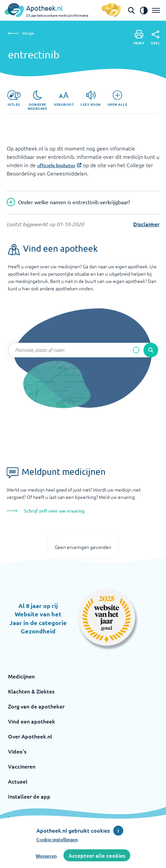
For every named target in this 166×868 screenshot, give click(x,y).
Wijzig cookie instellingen (39, 818)
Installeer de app (29, 796)
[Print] (139, 38)
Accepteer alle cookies (97, 855)
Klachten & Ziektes (31, 691)
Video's (17, 751)
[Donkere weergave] (37, 100)
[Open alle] (118, 98)
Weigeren (46, 856)
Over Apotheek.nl (30, 736)
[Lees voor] (91, 98)
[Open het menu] (156, 10)
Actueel (18, 781)
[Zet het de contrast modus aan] (144, 10)
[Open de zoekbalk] (131, 10)
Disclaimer (146, 224)
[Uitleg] (14, 98)
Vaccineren (22, 766)
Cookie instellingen (57, 839)
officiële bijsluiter (56, 165)
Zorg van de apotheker (36, 706)
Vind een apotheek (32, 721)
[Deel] (155, 38)
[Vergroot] (64, 98)
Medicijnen (21, 676)
